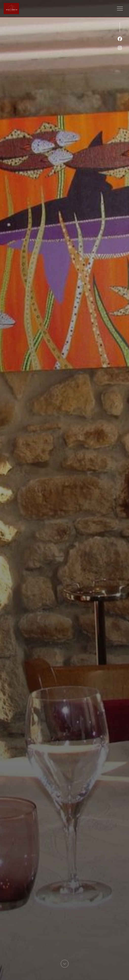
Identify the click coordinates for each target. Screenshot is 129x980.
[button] (120, 9)
